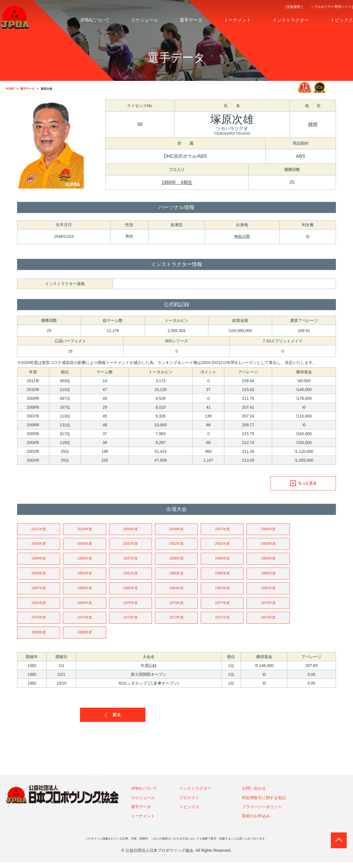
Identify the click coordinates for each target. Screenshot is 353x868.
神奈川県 (242, 236)
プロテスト (189, 803)
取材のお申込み (256, 822)
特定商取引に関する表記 (264, 803)
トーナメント (143, 822)
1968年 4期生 (177, 182)
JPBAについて (144, 794)
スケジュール (143, 803)
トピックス (189, 812)
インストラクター (195, 794)
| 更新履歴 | (294, 7)
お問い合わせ (254, 794)
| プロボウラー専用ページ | (332, 7)
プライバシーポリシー (262, 812)
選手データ (141, 812)
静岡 (313, 124)
